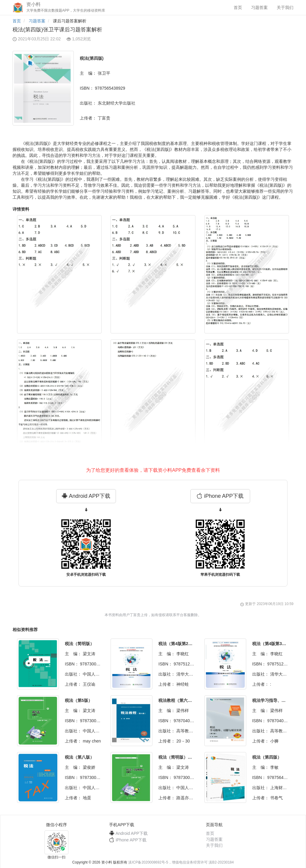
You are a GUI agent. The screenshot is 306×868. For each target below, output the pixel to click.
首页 (238, 7)
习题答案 (259, 7)
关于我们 (285, 7)
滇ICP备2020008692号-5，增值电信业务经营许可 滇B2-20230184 (181, 862)
